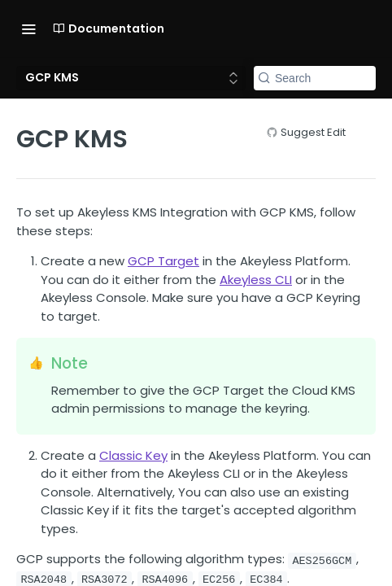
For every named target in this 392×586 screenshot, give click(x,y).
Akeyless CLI (256, 280)
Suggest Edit (313, 132)
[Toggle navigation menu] (28, 28)
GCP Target (163, 261)
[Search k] (315, 78)
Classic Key (133, 455)
